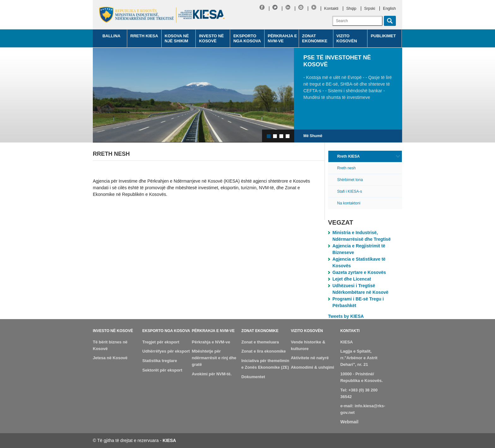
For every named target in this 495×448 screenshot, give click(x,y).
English (389, 9)
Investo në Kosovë (211, 38)
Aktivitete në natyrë (310, 358)
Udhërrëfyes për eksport (166, 351)
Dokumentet (253, 377)
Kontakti (331, 9)
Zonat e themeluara (260, 342)
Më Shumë (313, 136)
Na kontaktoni (349, 203)
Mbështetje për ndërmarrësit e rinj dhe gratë (214, 358)
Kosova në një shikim (177, 38)
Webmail (349, 422)
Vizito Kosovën (347, 38)
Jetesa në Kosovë (110, 358)
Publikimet (383, 36)
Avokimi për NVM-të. (212, 374)
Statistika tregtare (160, 361)
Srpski (370, 9)
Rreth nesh (346, 168)
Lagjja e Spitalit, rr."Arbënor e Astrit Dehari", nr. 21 (359, 358)
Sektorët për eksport (162, 370)
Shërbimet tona (350, 180)
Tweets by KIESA (346, 316)
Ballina (111, 36)
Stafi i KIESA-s (350, 191)
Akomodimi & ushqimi (312, 367)
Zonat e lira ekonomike (263, 351)
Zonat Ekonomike (315, 38)
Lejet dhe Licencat (352, 279)
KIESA (347, 342)
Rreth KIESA (144, 36)
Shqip (351, 9)
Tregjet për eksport (161, 342)
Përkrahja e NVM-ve (282, 38)
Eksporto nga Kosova (247, 38)
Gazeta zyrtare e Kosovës (359, 272)
